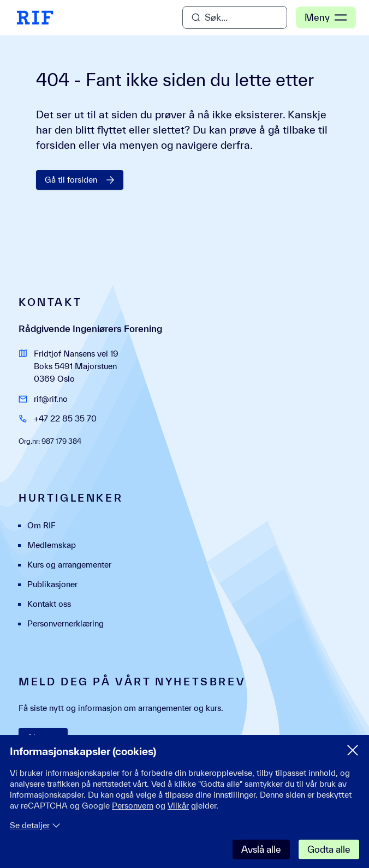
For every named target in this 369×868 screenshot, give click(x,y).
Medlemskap (52, 545)
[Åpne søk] (235, 17)
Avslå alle (261, 849)
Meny (326, 17)
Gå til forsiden (80, 180)
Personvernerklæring (66, 623)
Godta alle (329, 849)
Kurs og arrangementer (69, 565)
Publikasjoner (52, 584)
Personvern (133, 806)
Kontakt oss (49, 604)
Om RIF (41, 525)
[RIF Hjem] (35, 17)
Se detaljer (35, 825)
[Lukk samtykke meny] (353, 750)
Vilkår (178, 806)
